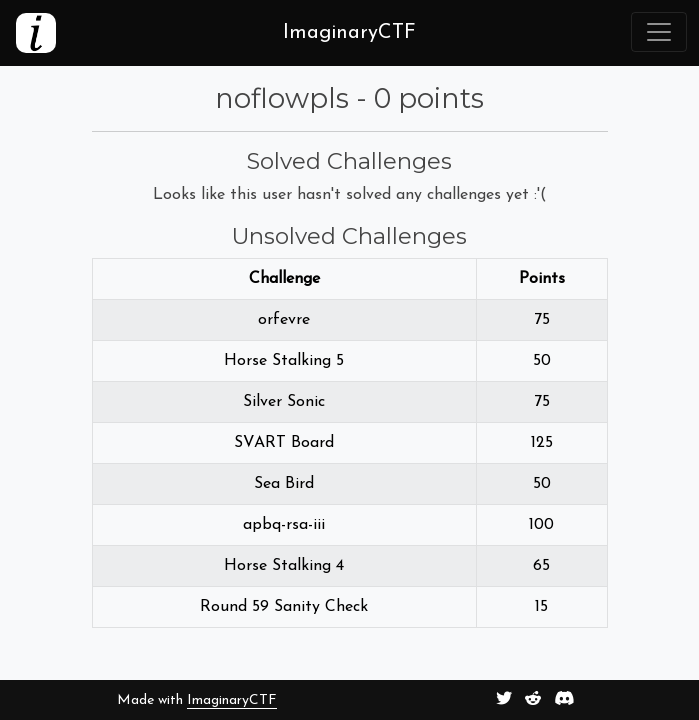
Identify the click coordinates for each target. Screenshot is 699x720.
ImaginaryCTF (232, 700)
